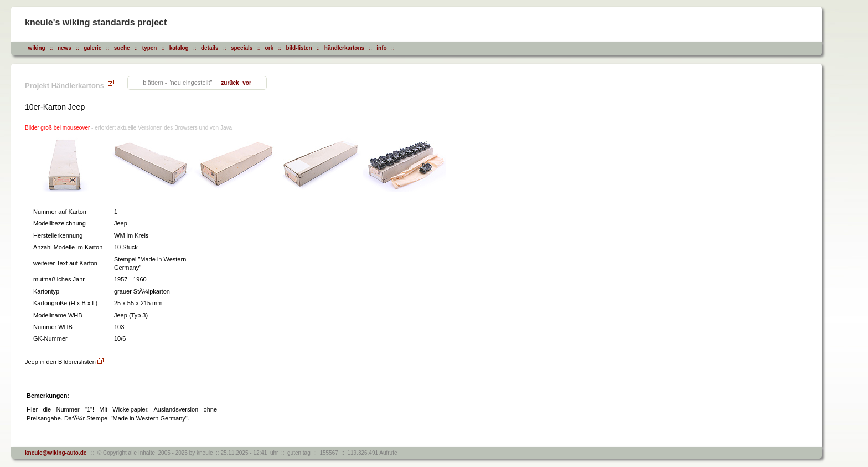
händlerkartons (344, 48)
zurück (229, 83)
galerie (92, 48)
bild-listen (299, 48)
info (381, 48)
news (64, 48)
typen (150, 48)
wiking (37, 48)
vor (246, 83)
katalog (179, 48)
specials (242, 48)
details (210, 48)
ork (270, 48)
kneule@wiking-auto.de (56, 453)
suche (122, 48)
